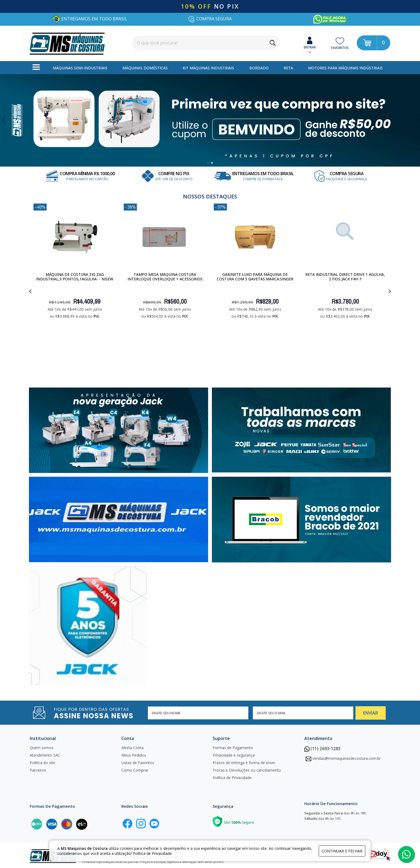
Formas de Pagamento (233, 748)
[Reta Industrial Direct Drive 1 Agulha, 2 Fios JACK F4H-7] (345, 237)
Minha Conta (132, 748)
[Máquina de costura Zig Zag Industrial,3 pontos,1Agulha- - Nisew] (75, 237)
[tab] (208, 163)
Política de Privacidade (232, 778)
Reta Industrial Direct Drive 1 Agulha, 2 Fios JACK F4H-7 (345, 277)
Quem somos (42, 748)
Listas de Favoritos (138, 763)
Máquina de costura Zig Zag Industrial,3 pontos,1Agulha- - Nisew (75, 277)
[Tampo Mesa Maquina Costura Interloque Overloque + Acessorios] (165, 237)
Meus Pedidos (134, 755)
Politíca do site (42, 763)
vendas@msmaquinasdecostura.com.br (346, 758)
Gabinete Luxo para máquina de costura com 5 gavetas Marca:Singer (255, 277)
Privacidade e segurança (234, 755)
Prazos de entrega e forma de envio (244, 763)
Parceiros (38, 770)
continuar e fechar (342, 851)
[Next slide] (416, 120)
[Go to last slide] (4, 120)
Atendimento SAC (45, 755)
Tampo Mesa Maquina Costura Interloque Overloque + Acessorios (165, 277)
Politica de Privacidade (152, 853)
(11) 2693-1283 (322, 749)
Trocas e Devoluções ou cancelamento (247, 770)
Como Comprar (135, 770)
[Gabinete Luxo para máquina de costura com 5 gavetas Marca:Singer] (255, 237)
